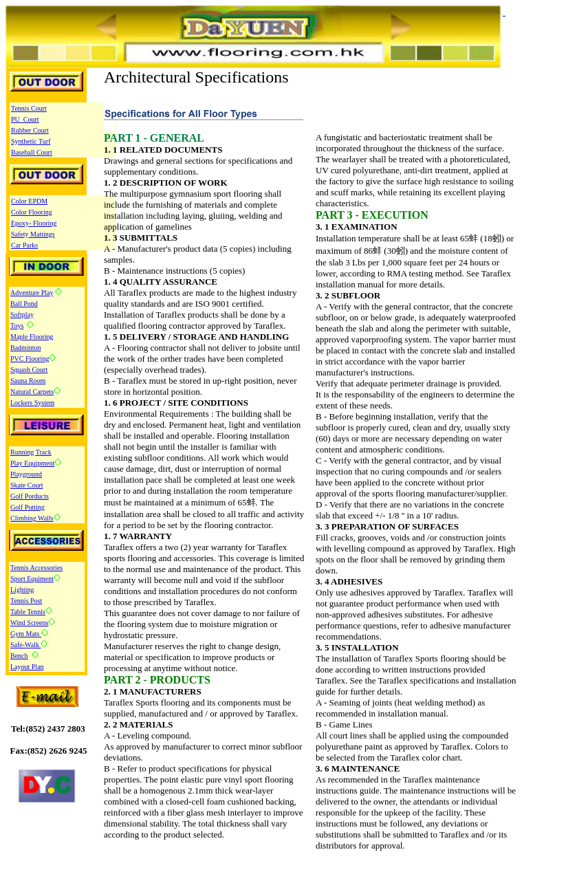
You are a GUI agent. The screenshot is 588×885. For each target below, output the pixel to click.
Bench (19, 656)
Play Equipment (32, 463)
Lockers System (32, 403)
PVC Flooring (30, 359)
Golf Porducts (30, 496)
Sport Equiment (32, 579)
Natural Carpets (32, 392)
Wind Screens (29, 623)
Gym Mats (26, 634)
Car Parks (24, 245)
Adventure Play (32, 293)
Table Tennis (28, 612)
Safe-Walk (25, 645)
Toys (17, 326)
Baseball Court (32, 152)
